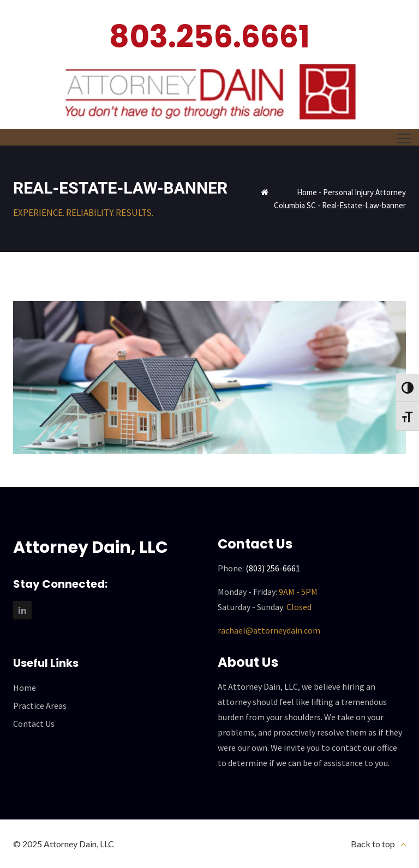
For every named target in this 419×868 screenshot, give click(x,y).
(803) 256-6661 (273, 568)
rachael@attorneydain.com (269, 630)
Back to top (373, 844)
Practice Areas (40, 706)
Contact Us (34, 724)
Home (307, 192)
